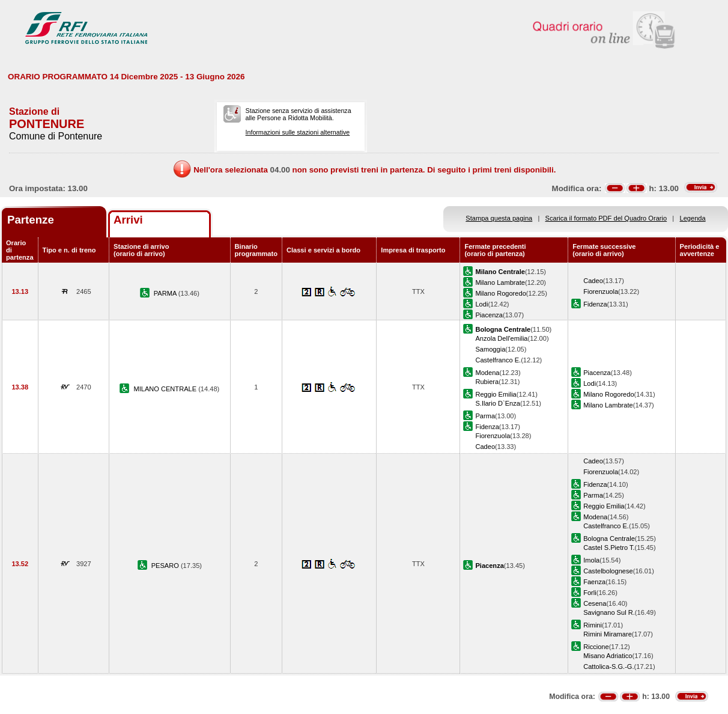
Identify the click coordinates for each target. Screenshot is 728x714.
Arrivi (128, 220)
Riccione (596, 647)
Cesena (595, 603)
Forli (590, 593)
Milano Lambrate (500, 282)
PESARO (166, 566)
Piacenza (489, 315)
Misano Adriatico (608, 656)
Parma (485, 416)
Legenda (693, 218)
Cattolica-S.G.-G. (608, 667)
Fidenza (595, 304)
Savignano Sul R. (609, 612)
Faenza (594, 582)
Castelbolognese (608, 571)
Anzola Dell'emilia (501, 338)
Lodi (481, 304)
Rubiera (487, 382)
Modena (487, 373)
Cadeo (593, 281)
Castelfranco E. (498, 360)
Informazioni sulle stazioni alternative (298, 132)
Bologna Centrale (609, 539)
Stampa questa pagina (499, 218)
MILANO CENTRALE (166, 389)
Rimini (593, 625)
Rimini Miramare (608, 634)
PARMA (166, 293)
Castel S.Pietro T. (609, 548)
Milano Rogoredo (500, 293)
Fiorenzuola (601, 291)
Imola (591, 560)
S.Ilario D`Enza (498, 403)
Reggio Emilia (496, 394)
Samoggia (490, 349)
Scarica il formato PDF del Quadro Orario (606, 218)
